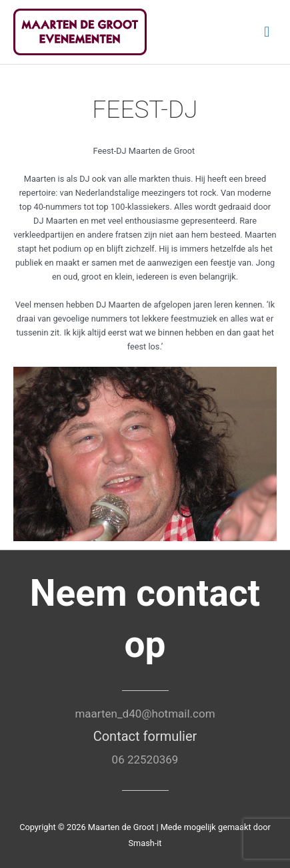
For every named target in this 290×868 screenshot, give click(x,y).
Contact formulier (145, 736)
